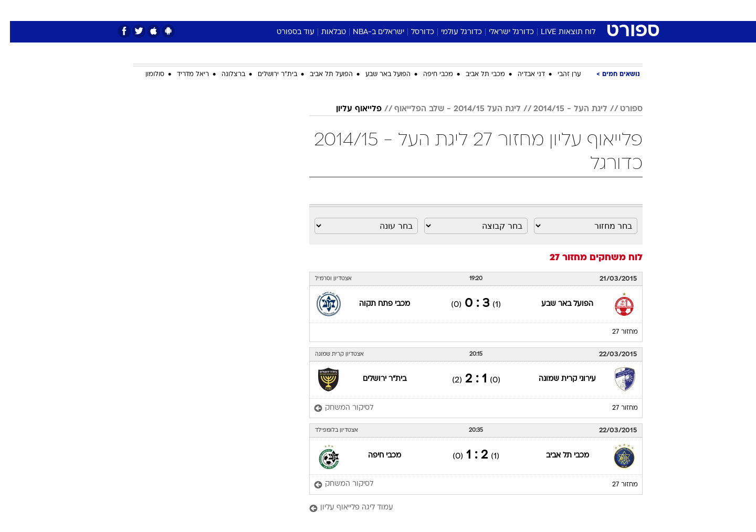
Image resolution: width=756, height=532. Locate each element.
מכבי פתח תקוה (375, 304)
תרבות (494, 10)
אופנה (258, 10)
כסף (432, 10)
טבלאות (324, 32)
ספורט (528, 10)
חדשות (564, 10)
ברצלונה (223, 75)
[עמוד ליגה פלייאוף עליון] (466, 508)
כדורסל (413, 32)
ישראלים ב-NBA (369, 32)
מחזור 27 (615, 332)
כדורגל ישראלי (501, 32)
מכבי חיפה (428, 75)
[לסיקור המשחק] (334, 408)
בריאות (372, 10)
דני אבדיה (521, 75)
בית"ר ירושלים (267, 75)
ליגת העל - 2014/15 (560, 109)
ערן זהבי (559, 75)
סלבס (461, 10)
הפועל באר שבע (378, 75)
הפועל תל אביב (321, 75)
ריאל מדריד (183, 75)
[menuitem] (558, 10)
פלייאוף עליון (349, 109)
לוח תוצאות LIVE (558, 32)
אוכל (404, 10)
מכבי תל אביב (475, 75)
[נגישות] (14, 11)
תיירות (336, 10)
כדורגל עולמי (451, 32)
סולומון (145, 75)
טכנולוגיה (297, 10)
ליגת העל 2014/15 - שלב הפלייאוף (448, 109)
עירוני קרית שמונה (557, 379)
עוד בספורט (286, 32)
